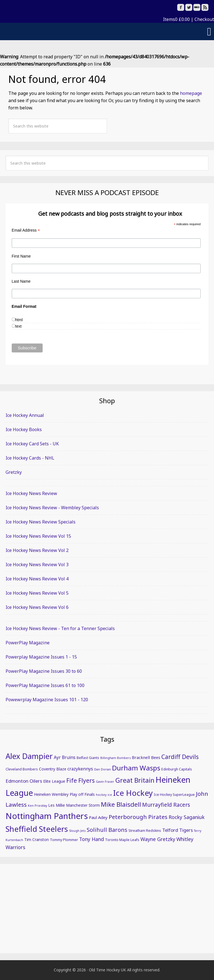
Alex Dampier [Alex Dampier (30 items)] (29, 756)
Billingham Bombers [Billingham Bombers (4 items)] (115, 758)
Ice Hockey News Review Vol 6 (37, 607)
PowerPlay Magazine (28, 643)
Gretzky (14, 472)
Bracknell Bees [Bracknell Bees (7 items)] (146, 757)
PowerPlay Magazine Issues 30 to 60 (44, 671)
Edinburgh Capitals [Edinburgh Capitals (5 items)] (177, 769)
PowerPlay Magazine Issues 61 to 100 (45, 685)
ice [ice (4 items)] (110, 795)
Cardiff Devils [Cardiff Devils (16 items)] (180, 757)
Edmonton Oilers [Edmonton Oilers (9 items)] (24, 781)
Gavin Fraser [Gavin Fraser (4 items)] (105, 782)
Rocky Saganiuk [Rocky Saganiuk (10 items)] (187, 817)
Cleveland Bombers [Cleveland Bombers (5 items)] (22, 769)
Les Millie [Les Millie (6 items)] (57, 805)
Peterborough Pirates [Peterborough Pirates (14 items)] (138, 817)
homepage (191, 93)
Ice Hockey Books (24, 429)
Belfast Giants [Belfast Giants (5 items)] (88, 758)
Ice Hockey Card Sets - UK (32, 444)
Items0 (176, 19)
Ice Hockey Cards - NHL (30, 458)
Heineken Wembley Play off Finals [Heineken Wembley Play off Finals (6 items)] (64, 794)
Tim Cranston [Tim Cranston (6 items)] (37, 840)
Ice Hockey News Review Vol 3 (37, 565)
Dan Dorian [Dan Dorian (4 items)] (103, 769)
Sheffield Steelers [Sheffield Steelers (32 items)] (37, 829)
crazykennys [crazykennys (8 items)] (80, 769)
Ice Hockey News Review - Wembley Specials (52, 508)
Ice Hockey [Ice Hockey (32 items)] (133, 793)
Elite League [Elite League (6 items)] (54, 781)
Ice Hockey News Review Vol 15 (38, 536)
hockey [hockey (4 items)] (101, 795)
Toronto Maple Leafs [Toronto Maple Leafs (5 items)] (122, 840)
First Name (21, 256)
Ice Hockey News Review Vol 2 (37, 550)
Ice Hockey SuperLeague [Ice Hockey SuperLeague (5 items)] (174, 795)
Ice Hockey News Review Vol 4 (37, 579)
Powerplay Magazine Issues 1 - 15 (41, 657)
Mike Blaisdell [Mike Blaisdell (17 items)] (121, 804)
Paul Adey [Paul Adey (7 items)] (98, 817)
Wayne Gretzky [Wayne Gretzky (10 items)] (158, 839)
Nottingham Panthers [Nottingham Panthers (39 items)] (47, 816)
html (19, 320)
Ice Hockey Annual (25, 415)
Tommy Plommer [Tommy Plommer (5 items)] (64, 840)
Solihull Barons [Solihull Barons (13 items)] (107, 830)
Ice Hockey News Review (31, 493)
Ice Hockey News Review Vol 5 (37, 593)
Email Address (26, 230)
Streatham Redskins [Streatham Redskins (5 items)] (145, 831)
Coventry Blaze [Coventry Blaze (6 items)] (53, 769)
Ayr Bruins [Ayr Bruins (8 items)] (65, 757)
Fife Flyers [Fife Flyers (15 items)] (81, 780)
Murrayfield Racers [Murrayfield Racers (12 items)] (166, 805)
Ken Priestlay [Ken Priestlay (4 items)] (37, 806)
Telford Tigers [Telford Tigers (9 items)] (177, 830)
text (19, 326)
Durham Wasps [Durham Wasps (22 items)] (136, 768)
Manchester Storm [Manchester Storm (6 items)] (83, 805)
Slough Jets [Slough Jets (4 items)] (77, 831)
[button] (107, 32)
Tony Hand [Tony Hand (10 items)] (92, 839)
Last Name (21, 281)
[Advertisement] (107, 909)
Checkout (204, 19)
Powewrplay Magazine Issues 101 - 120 (47, 700)
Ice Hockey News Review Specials (41, 522)
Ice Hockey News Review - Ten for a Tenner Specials (60, 628)
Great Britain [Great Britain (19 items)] (135, 780)
